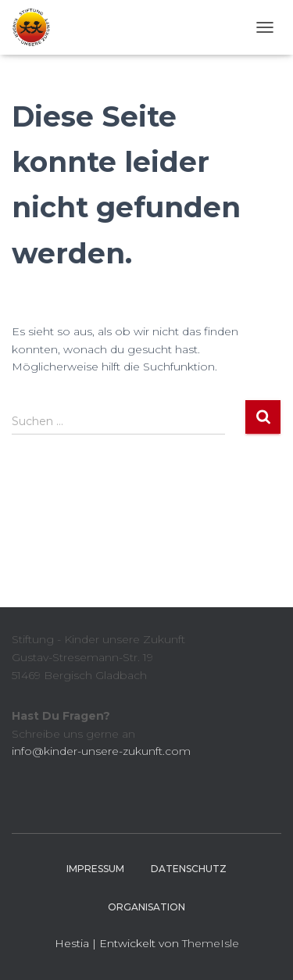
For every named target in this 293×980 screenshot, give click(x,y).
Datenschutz (189, 869)
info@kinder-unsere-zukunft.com (101, 751)
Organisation (146, 907)
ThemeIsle (211, 943)
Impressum (95, 869)
